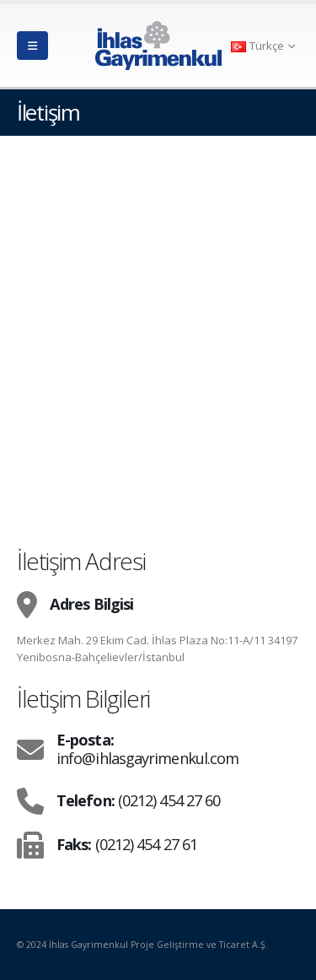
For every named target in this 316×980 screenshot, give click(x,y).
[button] (32, 46)
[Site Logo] (158, 46)
